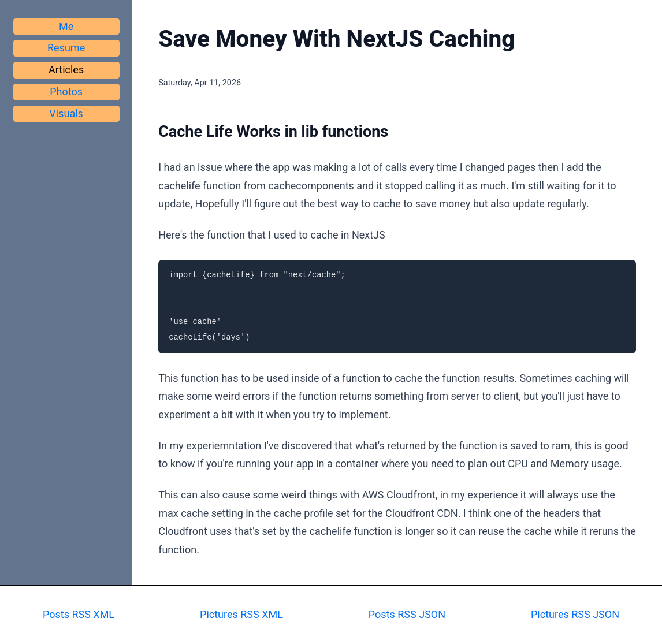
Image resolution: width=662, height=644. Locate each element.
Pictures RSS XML (241, 614)
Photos (66, 92)
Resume (66, 48)
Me (66, 26)
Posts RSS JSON (407, 614)
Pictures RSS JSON (575, 614)
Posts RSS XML (79, 614)
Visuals (66, 113)
